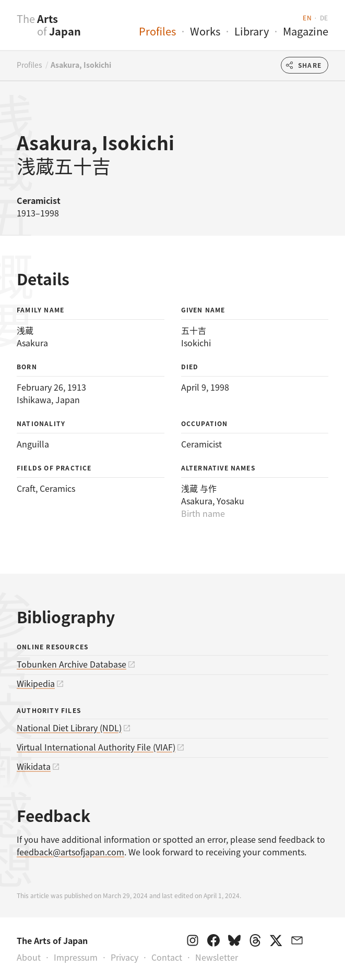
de (324, 17)
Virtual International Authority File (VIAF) (96, 747)
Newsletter (217, 957)
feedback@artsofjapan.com (70, 852)
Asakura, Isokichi (81, 65)
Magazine (306, 31)
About (29, 957)
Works (205, 31)
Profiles (157, 31)
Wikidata (34, 766)
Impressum (76, 957)
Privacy (124, 957)
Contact (167, 957)
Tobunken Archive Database (72, 664)
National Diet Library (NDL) (69, 728)
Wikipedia (36, 683)
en (307, 17)
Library (252, 31)
